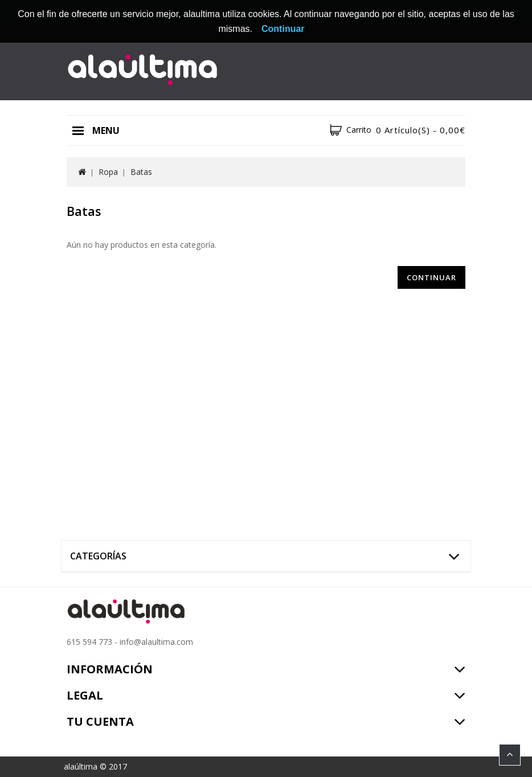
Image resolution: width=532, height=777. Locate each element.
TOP (510, 755)
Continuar (431, 277)
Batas (141, 172)
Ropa (108, 172)
